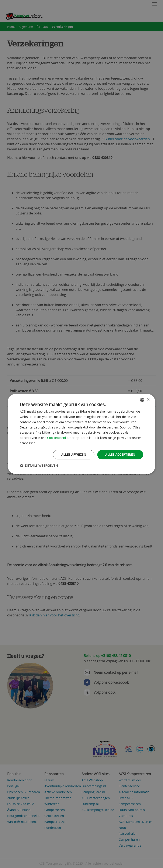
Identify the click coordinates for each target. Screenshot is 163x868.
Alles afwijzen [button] (74, 454)
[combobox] (142, 400)
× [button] (148, 400)
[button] (39, 466)
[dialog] (81, 434)
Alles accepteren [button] (120, 454)
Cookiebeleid (56, 438)
